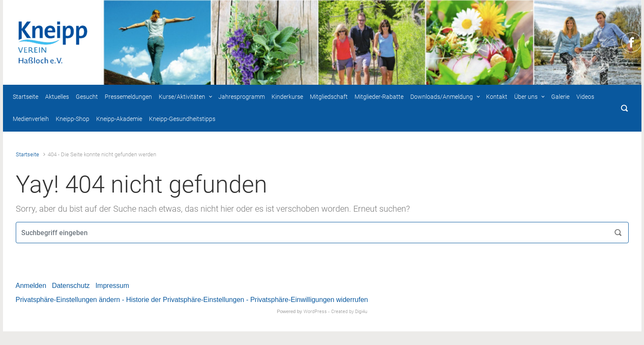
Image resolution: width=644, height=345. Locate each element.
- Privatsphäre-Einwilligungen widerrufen (307, 300)
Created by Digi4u (349, 312)
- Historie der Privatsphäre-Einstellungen (183, 300)
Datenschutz (71, 286)
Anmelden (31, 286)
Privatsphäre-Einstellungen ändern (68, 300)
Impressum (112, 286)
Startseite (27, 154)
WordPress (315, 312)
